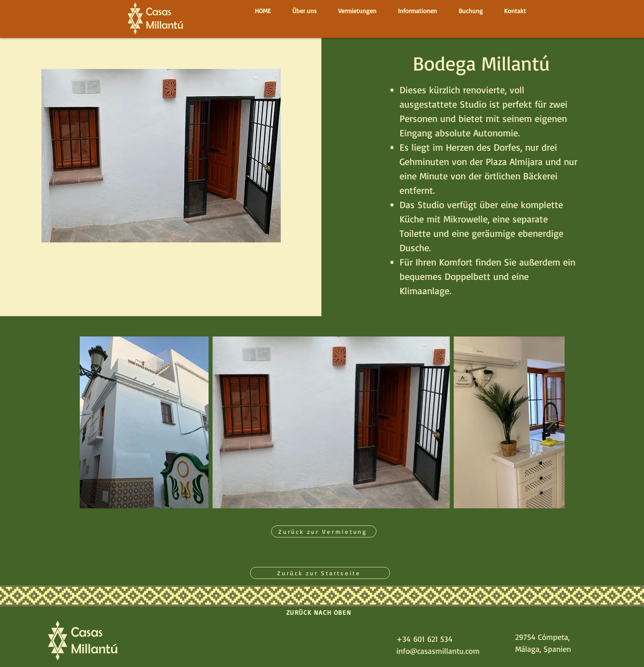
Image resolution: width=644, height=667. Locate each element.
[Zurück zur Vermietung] (324, 531)
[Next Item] (551, 422)
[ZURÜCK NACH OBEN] (320, 612)
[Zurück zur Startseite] (320, 573)
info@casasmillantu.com (438, 651)
